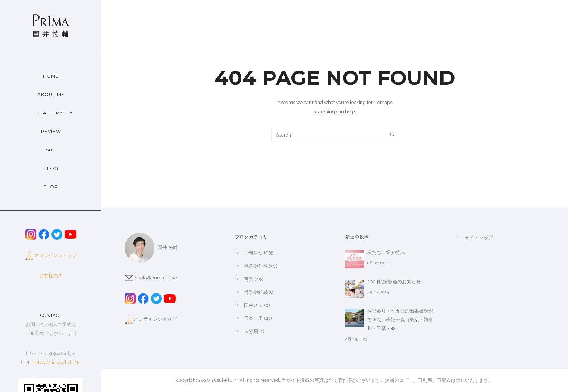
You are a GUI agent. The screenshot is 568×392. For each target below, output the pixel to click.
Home (51, 76)
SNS (51, 150)
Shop (51, 187)
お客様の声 (51, 276)
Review (51, 131)
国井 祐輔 (151, 247)
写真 (249, 279)
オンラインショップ (56, 255)
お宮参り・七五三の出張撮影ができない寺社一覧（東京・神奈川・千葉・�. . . (400, 320)
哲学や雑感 (256, 292)
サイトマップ (479, 238)
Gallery (51, 113)
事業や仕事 (256, 266)
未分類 (251, 331)
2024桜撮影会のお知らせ (394, 282)
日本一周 (253, 318)
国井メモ (253, 305)
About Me (51, 94)
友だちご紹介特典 (386, 252)
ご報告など (256, 253)
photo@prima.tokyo (151, 278)
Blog (51, 168)
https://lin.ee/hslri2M (57, 362)
